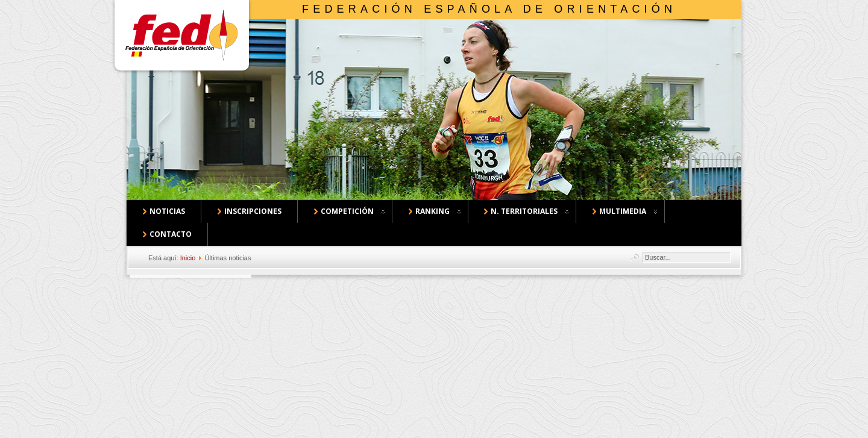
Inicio (188, 258)
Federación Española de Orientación (489, 9)
